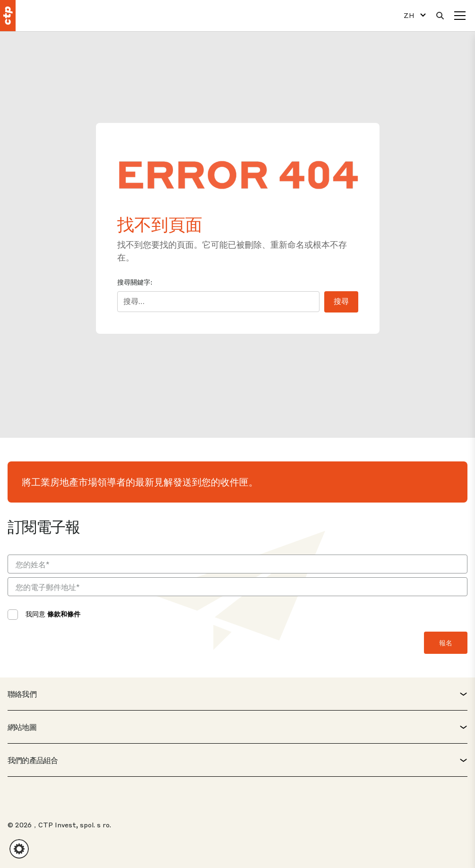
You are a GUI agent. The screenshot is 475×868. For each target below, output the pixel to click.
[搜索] (440, 16)
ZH (409, 15)
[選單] (460, 16)
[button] (19, 849)
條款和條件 (64, 614)
